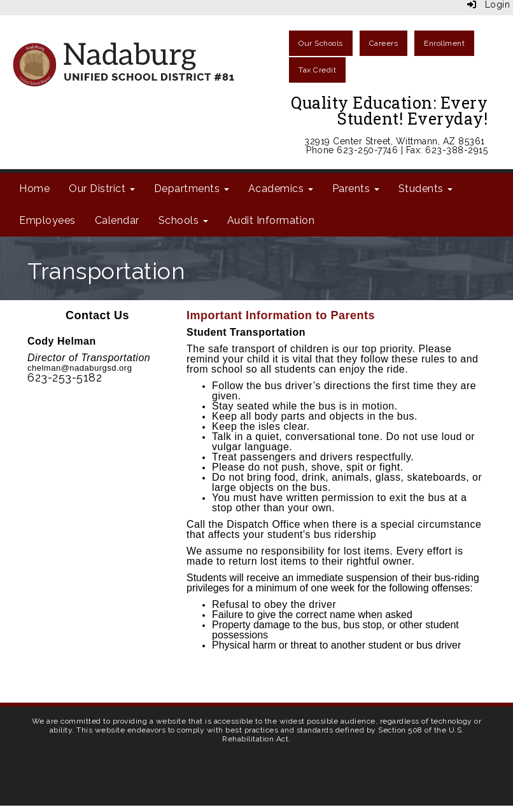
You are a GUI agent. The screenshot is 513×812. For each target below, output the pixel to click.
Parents (356, 189)
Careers (384, 43)
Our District (102, 189)
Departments (192, 189)
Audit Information (271, 220)
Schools (183, 220)
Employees (47, 220)
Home (34, 189)
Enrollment (444, 43)
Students (426, 189)
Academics (281, 189)
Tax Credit (317, 70)
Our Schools (321, 43)
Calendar (117, 220)
